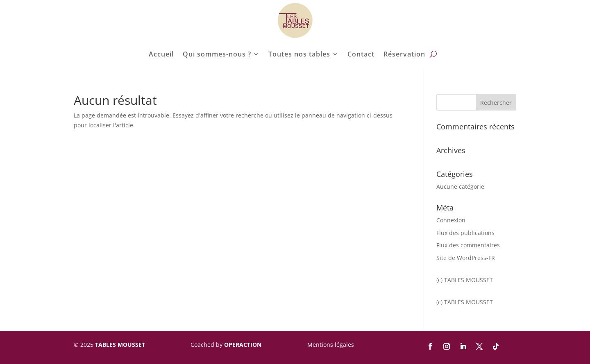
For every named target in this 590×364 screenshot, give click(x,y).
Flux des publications (465, 233)
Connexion (451, 220)
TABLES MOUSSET (120, 345)
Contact (361, 54)
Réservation (404, 54)
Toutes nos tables (299, 54)
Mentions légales (331, 345)
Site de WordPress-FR (466, 258)
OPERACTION (243, 345)
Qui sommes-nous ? (217, 54)
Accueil (161, 54)
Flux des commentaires (468, 245)
